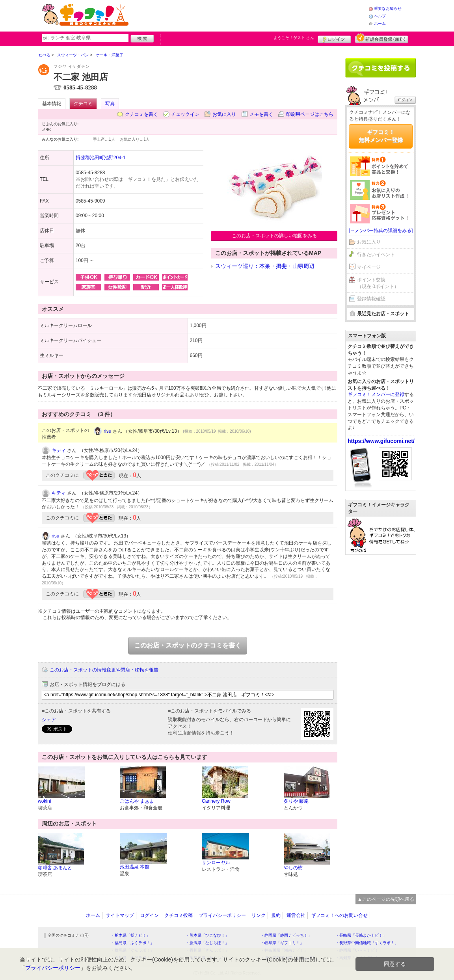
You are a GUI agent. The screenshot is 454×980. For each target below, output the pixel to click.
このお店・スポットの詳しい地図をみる (274, 236)
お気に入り (224, 114)
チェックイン (185, 114)
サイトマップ (120, 915)
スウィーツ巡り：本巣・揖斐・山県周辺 (265, 266)
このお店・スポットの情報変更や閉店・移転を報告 (104, 670)
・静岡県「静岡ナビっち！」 (286, 935)
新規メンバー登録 (382, 38)
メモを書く (261, 114)
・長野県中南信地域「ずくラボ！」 (367, 943)
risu (107, 431)
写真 (110, 104)
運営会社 (296, 915)
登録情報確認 (371, 299)
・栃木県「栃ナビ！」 (130, 935)
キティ (59, 450)
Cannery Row (216, 801)
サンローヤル (216, 863)
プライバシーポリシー (222, 915)
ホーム (380, 23)
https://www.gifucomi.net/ (381, 441)
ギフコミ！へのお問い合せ (339, 915)
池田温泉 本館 (135, 867)
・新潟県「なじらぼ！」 (207, 943)
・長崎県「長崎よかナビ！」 (361, 935)
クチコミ (83, 104)
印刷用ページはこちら (310, 114)
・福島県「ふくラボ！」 (132, 943)
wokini (44, 801)
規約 (276, 915)
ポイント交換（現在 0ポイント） (378, 283)
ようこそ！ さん (294, 38)
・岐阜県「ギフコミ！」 (282, 943)
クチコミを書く (141, 114)
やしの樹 (293, 868)
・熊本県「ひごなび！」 (207, 935)
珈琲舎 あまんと (55, 868)
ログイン (334, 38)
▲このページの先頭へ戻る (386, 899)
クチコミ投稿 (179, 915)
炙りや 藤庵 (296, 801)
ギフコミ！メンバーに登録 (376, 394)
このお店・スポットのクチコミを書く (188, 645)
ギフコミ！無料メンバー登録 (381, 136)
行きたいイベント (376, 255)
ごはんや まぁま (137, 801)
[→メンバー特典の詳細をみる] (381, 231)
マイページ (369, 267)
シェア (49, 720)
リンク (259, 915)
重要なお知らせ (388, 8)
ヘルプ (380, 16)
